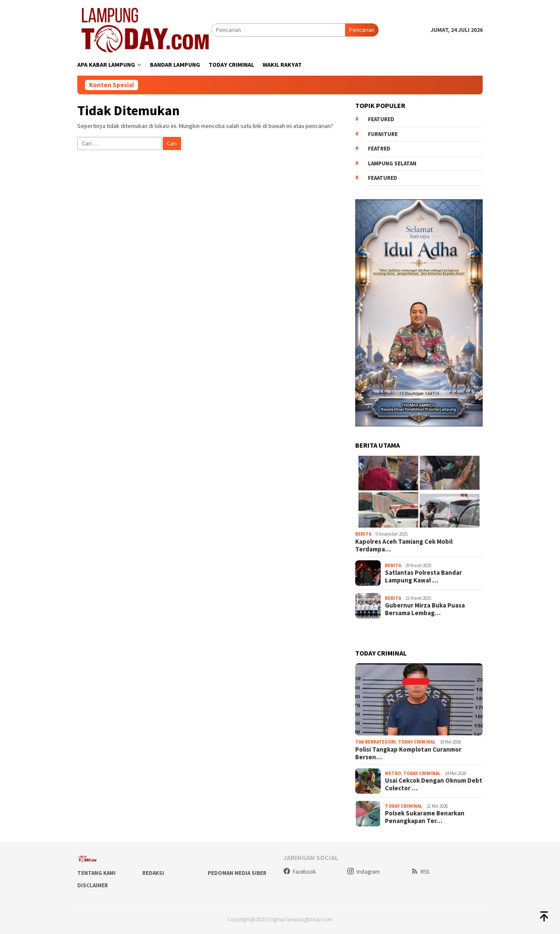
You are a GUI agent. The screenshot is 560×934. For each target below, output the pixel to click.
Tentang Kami (96, 873)
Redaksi (153, 873)
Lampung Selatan (392, 163)
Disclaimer (93, 885)
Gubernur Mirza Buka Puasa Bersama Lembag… (425, 609)
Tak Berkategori (376, 742)
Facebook (299, 872)
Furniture (383, 134)
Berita (363, 534)
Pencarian (362, 30)
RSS (420, 872)
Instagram (363, 872)
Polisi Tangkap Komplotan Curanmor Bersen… (408, 753)
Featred (379, 149)
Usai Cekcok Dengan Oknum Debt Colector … (434, 784)
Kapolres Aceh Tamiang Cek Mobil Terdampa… (404, 545)
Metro (393, 773)
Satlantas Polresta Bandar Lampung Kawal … (423, 576)
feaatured (383, 178)
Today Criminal (417, 742)
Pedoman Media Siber (237, 873)
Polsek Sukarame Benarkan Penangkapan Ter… (425, 817)
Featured (381, 119)
